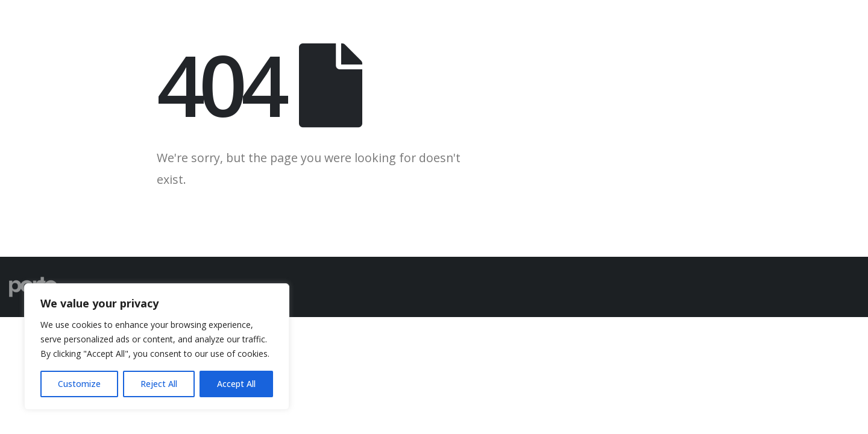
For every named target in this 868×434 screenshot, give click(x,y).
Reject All (159, 384)
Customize (79, 384)
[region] (157, 347)
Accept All (236, 384)
